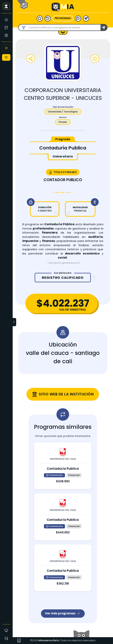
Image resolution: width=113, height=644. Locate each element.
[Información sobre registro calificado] (94, 278)
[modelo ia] (78, 18)
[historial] (48, 18)
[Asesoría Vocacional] (6, 35)
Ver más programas (63, 613)
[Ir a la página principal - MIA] (56, 7)
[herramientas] (86, 18)
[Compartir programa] (31, 59)
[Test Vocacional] (6, 27)
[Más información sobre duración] (56, 213)
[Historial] (6, 57)
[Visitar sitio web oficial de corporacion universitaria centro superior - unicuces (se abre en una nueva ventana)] (63, 394)
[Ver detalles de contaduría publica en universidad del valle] (63, 466)
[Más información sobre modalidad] (69, 213)
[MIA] (6, 20)
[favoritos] (40, 18)
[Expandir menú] (15, 322)
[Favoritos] (6, 48)
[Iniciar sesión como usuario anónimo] (6, 6)
